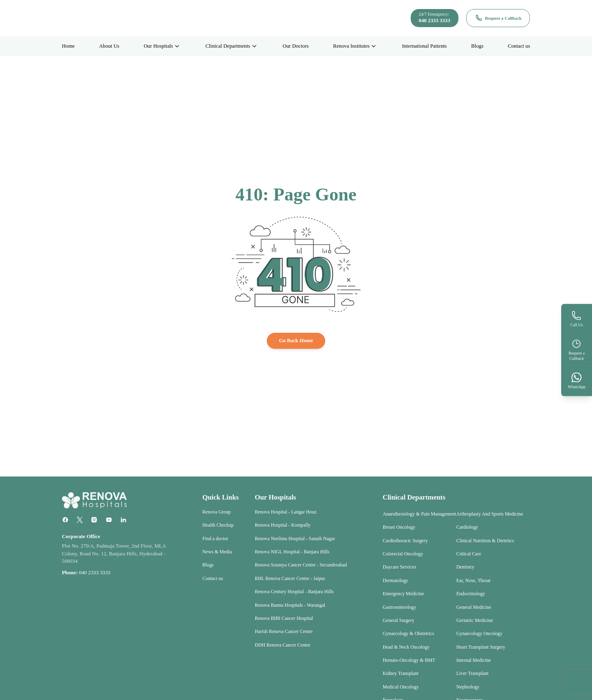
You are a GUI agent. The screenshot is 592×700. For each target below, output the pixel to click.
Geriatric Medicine (475, 621)
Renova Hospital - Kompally (283, 525)
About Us (109, 46)
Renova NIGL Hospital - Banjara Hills (292, 552)
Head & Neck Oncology (406, 647)
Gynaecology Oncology (479, 634)
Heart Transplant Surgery (481, 647)
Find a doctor (215, 539)
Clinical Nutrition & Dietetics (485, 541)
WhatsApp (577, 380)
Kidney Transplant (401, 674)
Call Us (576, 319)
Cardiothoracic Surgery (405, 541)
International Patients (424, 46)
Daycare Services (400, 567)
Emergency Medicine (404, 594)
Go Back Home (296, 341)
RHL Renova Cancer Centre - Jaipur (290, 579)
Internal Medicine (474, 660)
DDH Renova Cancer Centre (283, 645)
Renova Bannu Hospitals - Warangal (290, 605)
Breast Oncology (399, 527)
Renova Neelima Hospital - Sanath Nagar (295, 539)
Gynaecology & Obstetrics (408, 634)
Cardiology (467, 527)
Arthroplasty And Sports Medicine (490, 514)
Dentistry (465, 567)
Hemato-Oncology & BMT (409, 660)
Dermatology (395, 581)
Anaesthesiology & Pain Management (420, 514)
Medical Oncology (401, 687)
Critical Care (469, 554)
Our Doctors (295, 46)
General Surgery (399, 621)
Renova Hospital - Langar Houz (286, 512)
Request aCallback (577, 349)
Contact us (519, 46)
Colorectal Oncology (403, 554)
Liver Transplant (472, 674)
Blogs (477, 46)
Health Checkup (218, 525)
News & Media (217, 552)
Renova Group (216, 512)
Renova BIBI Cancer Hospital (284, 618)
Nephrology (468, 687)
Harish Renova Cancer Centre (284, 632)
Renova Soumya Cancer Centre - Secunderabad (301, 565)
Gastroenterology (400, 607)
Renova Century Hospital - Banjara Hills (294, 592)
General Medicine (474, 607)
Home (68, 46)
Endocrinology (471, 594)
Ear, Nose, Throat (473, 581)
